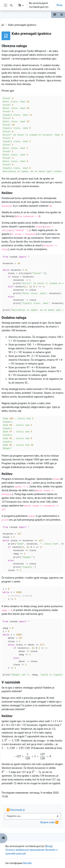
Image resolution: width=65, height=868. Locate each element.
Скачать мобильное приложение (25, 850)
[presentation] (10, 740)
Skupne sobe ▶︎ (49, 822)
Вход (59, 5)
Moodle (27, 863)
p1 (3, 25)
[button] (11, 5)
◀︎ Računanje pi (16, 810)
